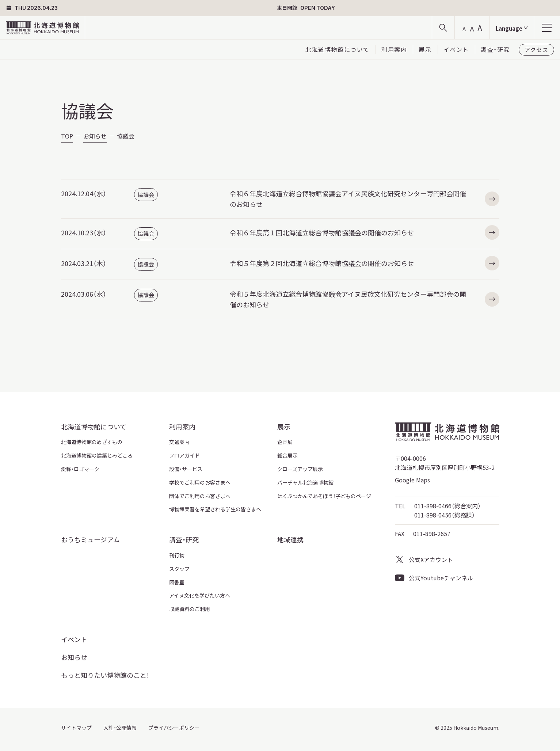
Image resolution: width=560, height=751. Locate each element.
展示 (425, 49)
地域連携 (290, 539)
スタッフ (179, 569)
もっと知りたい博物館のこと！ (105, 675)
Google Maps (412, 480)
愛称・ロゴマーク (80, 469)
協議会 (146, 195)
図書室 (177, 582)
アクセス (536, 50)
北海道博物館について (338, 49)
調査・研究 (495, 49)
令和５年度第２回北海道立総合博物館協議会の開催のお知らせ (365, 263)
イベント (456, 49)
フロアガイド (184, 455)
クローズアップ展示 (300, 469)
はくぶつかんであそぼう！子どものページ (324, 496)
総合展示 (287, 455)
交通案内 (179, 442)
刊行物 (177, 555)
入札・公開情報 (120, 728)
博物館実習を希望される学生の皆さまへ (215, 509)
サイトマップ (76, 728)
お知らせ (95, 136)
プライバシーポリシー (174, 728)
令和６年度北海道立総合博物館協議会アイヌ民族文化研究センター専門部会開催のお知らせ (365, 199)
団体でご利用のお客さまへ (200, 496)
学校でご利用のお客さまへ (200, 482)
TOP (67, 136)
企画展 (285, 442)
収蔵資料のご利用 (190, 609)
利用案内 (394, 49)
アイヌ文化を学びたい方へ (200, 595)
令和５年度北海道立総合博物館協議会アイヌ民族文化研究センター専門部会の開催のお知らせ (365, 299)
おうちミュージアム (90, 539)
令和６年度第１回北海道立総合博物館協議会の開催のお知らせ (365, 233)
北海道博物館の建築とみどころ (97, 455)
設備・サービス (186, 469)
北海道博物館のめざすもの (92, 442)
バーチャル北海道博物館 (305, 482)
